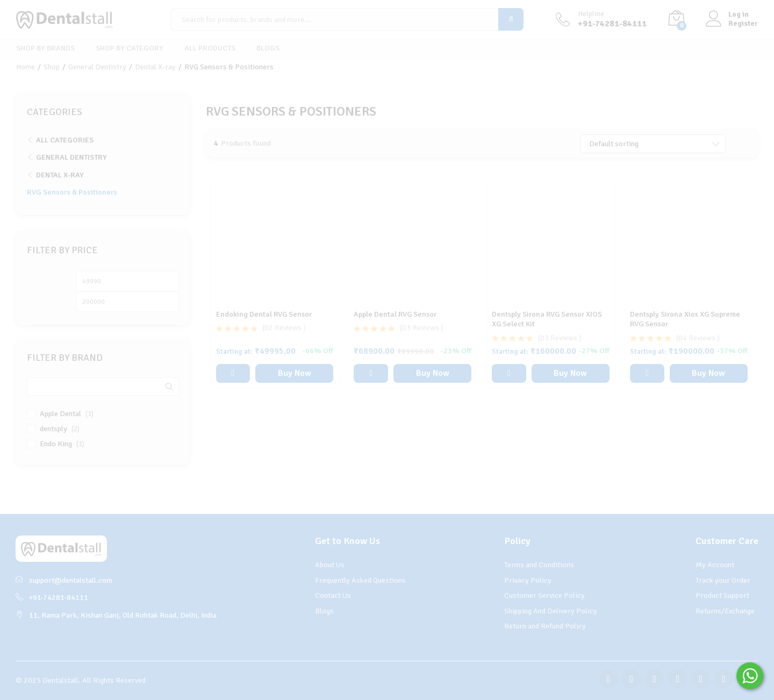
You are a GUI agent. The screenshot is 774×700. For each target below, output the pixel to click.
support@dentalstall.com (64, 580)
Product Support (722, 595)
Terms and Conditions (539, 565)
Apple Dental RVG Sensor (395, 314)
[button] (371, 373)
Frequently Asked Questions (360, 580)
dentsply (53, 429)
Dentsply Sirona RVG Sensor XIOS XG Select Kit (547, 319)
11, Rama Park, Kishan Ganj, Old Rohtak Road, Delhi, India (116, 615)
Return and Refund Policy (545, 626)
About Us (330, 565)
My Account (715, 565)
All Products (210, 48)
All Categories (65, 140)
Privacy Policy (528, 580)
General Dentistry (71, 157)
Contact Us (333, 595)
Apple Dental (60, 414)
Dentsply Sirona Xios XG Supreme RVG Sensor (685, 319)
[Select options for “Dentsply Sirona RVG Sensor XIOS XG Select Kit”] (509, 373)
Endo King (56, 444)
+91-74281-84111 (52, 598)
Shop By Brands (45, 48)
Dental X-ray (60, 175)
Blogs (268, 48)
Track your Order (723, 580)
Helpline (591, 14)
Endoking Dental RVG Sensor (264, 314)
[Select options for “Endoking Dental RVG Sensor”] (233, 373)
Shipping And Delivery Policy (551, 611)
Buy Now (295, 373)
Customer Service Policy (544, 595)
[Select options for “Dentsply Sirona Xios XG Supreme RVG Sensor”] (647, 373)
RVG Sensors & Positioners (72, 192)
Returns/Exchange (725, 611)
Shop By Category (130, 48)
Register (743, 24)
